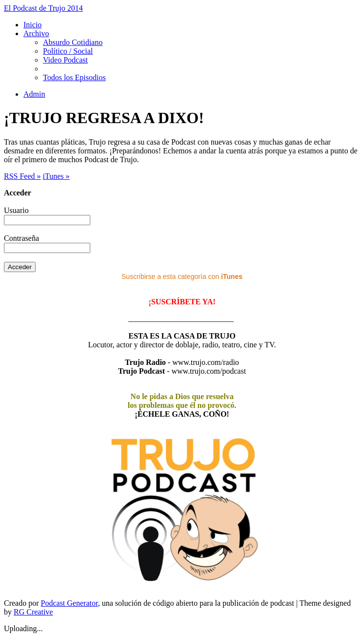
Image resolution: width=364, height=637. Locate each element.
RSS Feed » (22, 176)
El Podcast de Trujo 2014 (43, 8)
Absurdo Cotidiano (73, 42)
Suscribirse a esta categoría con (182, 276)
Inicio (32, 25)
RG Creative (33, 612)
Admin (34, 94)
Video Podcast (65, 60)
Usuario (16, 210)
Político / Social (68, 51)
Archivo (36, 33)
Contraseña (21, 238)
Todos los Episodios (74, 77)
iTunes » (56, 176)
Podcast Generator (70, 603)
